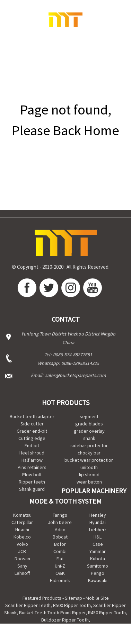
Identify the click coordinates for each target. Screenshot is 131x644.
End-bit (32, 445)
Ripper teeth (32, 482)
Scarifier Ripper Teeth (28, 605)
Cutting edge (32, 438)
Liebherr (98, 530)
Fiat (60, 559)
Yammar (98, 551)
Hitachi (22, 530)
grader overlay (89, 431)
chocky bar (89, 453)
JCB (22, 551)
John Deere (60, 522)
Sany (22, 566)
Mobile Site (97, 598)
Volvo (22, 544)
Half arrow (32, 460)
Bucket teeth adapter (32, 416)
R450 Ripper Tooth (107, 613)
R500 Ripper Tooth (72, 605)
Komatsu (22, 515)
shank (89, 438)
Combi (60, 551)
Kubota (98, 559)
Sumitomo (98, 566)
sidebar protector (89, 445)
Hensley (98, 515)
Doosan (22, 559)
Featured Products (42, 598)
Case (98, 544)
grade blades (89, 424)
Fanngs (60, 515)
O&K (60, 573)
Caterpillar (22, 522)
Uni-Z (60, 566)
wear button (89, 482)
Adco (60, 530)
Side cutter (32, 424)
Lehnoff (22, 573)
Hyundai (98, 522)
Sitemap (73, 598)
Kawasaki (98, 580)
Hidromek (60, 580)
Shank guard (32, 489)
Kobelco (22, 537)
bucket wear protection (89, 460)
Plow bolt (32, 475)
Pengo (98, 573)
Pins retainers (32, 467)
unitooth (89, 467)
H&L (98, 537)
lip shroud (89, 475)
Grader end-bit (32, 431)
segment (89, 416)
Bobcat (60, 537)
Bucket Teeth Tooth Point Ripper (52, 613)
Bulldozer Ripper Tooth (65, 620)
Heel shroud (32, 453)
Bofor (60, 544)
